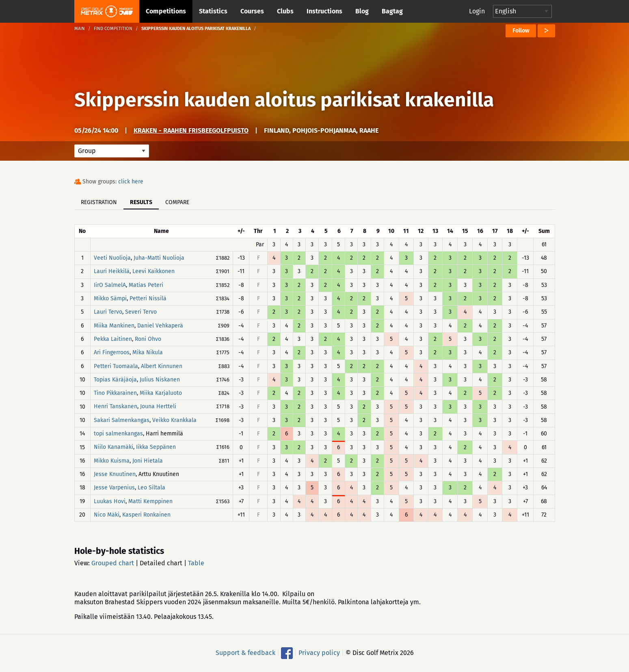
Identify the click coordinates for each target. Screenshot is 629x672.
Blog (362, 11)
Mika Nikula (148, 353)
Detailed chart (161, 563)
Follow (521, 31)
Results (141, 202)
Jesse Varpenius (114, 488)
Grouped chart (113, 563)
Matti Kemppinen (150, 501)
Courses (252, 11)
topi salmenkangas (118, 434)
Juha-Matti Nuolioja (159, 258)
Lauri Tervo (108, 312)
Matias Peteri (146, 285)
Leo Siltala (151, 488)
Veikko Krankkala (174, 420)
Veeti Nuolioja (112, 258)
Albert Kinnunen (162, 366)
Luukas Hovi (110, 501)
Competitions (166, 11)
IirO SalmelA (110, 285)
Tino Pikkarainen (115, 393)
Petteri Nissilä (148, 298)
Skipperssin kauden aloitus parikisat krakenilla (284, 100)
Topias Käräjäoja (115, 380)
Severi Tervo (141, 312)
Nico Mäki (107, 515)
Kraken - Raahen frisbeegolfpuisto (191, 130)
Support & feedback (245, 653)
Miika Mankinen (114, 326)
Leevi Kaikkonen (153, 272)
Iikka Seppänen (156, 447)
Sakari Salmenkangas (122, 420)
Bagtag (392, 11)
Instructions (324, 11)
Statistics (213, 11)
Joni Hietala (148, 461)
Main (80, 29)
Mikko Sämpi (110, 298)
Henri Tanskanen (116, 407)
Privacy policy (319, 653)
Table (196, 563)
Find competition (113, 29)
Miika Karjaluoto (161, 393)
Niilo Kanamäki (113, 447)
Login (477, 11)
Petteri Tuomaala (116, 366)
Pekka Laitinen (113, 339)
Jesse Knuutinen (115, 474)
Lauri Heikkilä (112, 272)
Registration (99, 202)
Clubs (285, 11)
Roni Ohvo (148, 339)
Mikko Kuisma (112, 461)
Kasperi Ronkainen (146, 515)
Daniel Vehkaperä (160, 326)
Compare (177, 202)
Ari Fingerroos (112, 353)
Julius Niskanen (160, 380)
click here (131, 182)
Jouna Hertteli (158, 407)
